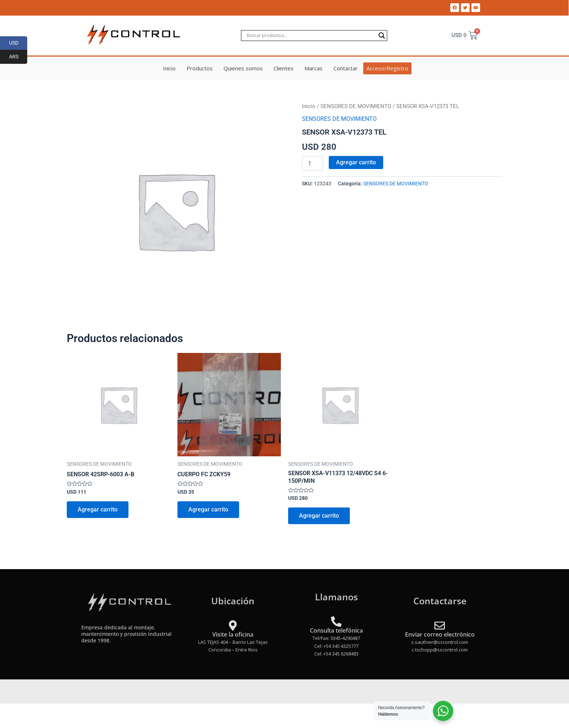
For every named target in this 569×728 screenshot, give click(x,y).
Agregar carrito (356, 162)
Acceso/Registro (387, 68)
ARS (18, 57)
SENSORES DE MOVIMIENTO (356, 106)
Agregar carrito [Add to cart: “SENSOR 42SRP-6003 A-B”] (98, 509)
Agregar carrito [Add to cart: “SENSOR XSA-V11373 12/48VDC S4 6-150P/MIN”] (319, 516)
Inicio (169, 68)
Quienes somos (243, 68)
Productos (200, 68)
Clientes (284, 68)
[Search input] (311, 36)
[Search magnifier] (382, 36)
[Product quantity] (312, 163)
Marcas (314, 68)
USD (18, 43)
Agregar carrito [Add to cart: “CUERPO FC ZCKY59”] (208, 509)
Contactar (346, 68)
